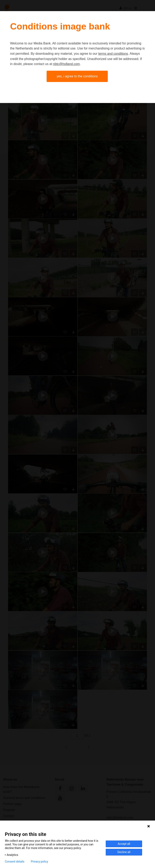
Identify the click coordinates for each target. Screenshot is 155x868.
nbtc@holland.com (67, 64)
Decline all (124, 852)
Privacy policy (39, 862)
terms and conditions (113, 54)
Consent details (15, 862)
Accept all (124, 844)
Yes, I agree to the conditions (77, 76)
